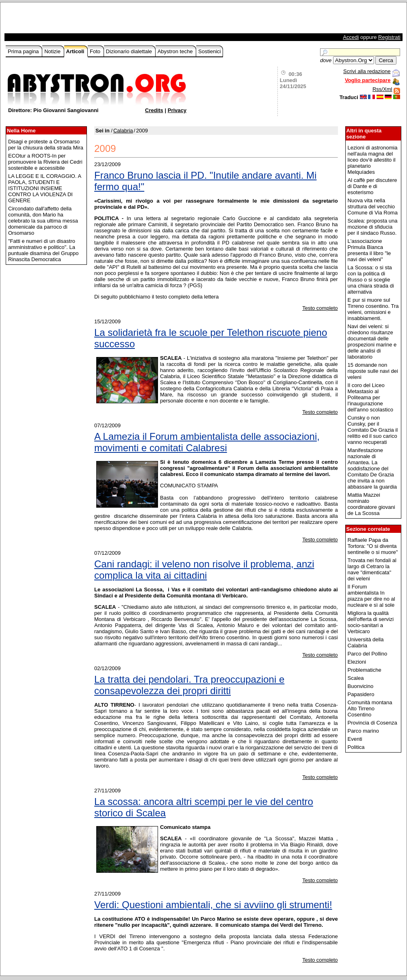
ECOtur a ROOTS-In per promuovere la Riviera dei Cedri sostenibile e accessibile (45, 162)
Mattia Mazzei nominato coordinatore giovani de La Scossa (371, 504)
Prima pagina (24, 51)
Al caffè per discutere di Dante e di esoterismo (372, 186)
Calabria (123, 131)
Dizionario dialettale (130, 51)
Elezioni (357, 662)
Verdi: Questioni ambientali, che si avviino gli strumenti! (213, 905)
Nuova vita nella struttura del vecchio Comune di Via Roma (373, 207)
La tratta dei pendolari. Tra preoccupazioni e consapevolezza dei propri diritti (189, 685)
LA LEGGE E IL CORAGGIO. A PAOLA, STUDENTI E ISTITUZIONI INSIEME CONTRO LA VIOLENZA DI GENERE (44, 188)
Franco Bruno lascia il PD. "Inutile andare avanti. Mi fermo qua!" (205, 181)
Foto (96, 51)
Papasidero (361, 694)
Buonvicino (361, 686)
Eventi (355, 739)
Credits (154, 110)
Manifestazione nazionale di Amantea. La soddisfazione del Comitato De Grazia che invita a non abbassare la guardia (372, 468)
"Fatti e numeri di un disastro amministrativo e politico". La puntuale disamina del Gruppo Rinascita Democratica (43, 250)
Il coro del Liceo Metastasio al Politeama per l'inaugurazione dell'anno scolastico (370, 397)
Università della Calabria (366, 643)
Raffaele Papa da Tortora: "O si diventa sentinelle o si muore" (373, 546)
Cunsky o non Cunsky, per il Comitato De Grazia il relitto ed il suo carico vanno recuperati (373, 430)
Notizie (53, 51)
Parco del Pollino (368, 654)
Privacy (177, 110)
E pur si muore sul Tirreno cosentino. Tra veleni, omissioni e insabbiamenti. (373, 309)
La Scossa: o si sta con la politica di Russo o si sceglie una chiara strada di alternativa (371, 280)
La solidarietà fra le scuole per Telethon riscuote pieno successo (211, 338)
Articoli (76, 51)
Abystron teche (176, 51)
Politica (356, 747)
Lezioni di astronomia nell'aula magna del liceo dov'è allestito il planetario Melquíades (373, 160)
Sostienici (210, 51)
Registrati (389, 37)
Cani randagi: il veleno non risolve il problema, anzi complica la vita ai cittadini (204, 570)
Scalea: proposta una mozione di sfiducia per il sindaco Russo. (373, 227)
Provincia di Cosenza (372, 723)
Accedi (351, 37)
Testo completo (320, 308)
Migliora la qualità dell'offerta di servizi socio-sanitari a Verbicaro (371, 622)
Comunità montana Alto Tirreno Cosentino (370, 708)
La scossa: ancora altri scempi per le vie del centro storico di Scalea (204, 807)
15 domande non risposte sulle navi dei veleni (373, 371)
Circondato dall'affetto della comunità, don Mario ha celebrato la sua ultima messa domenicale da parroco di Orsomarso (43, 221)
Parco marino (363, 731)
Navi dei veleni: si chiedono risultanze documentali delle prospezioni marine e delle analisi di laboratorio (372, 342)
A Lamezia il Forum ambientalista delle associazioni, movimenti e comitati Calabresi (207, 442)
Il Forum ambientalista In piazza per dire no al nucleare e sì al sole (371, 596)
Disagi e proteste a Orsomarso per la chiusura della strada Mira (46, 145)
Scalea (356, 678)
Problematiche (365, 670)
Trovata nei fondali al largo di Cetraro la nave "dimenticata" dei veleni (372, 569)
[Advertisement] (101, 20)
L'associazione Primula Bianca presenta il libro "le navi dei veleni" (369, 250)
